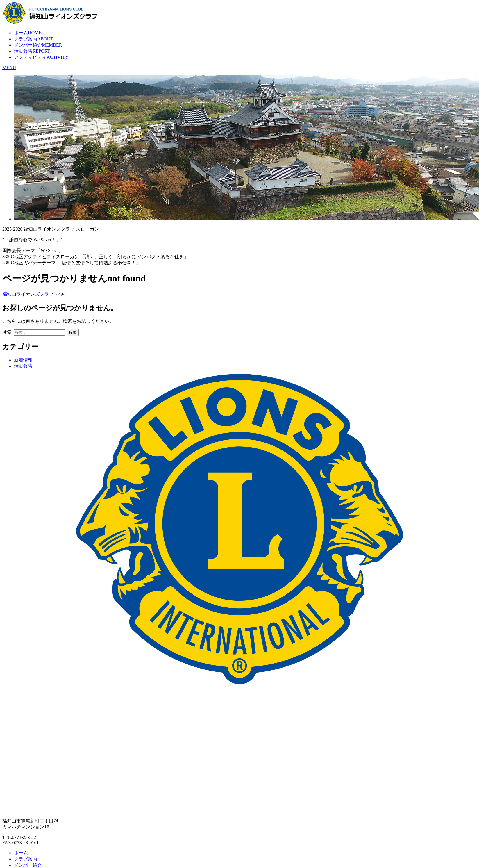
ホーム (28, 33)
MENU (9, 68)
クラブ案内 (34, 39)
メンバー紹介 (38, 45)
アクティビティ (41, 57)
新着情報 (23, 360)
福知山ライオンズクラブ (28, 294)
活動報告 (32, 51)
